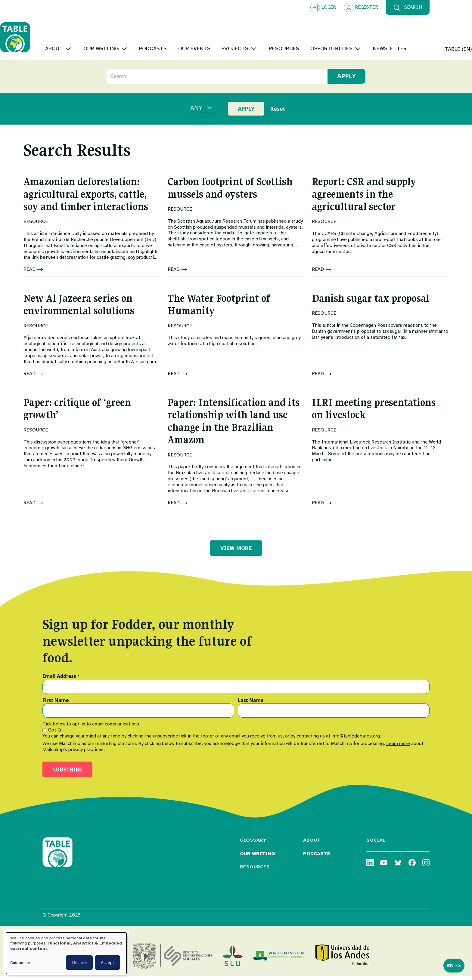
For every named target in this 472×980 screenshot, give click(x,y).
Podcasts (317, 857)
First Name (56, 704)
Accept (107, 962)
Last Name (251, 704)
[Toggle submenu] (111, 30)
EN (450, 966)
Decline (79, 962)
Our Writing (257, 857)
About (312, 844)
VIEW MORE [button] (236, 552)
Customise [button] (20, 963)
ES (458, 966)
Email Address (61, 680)
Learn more (398, 747)
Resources (255, 871)
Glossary (253, 844)
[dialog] (66, 953)
